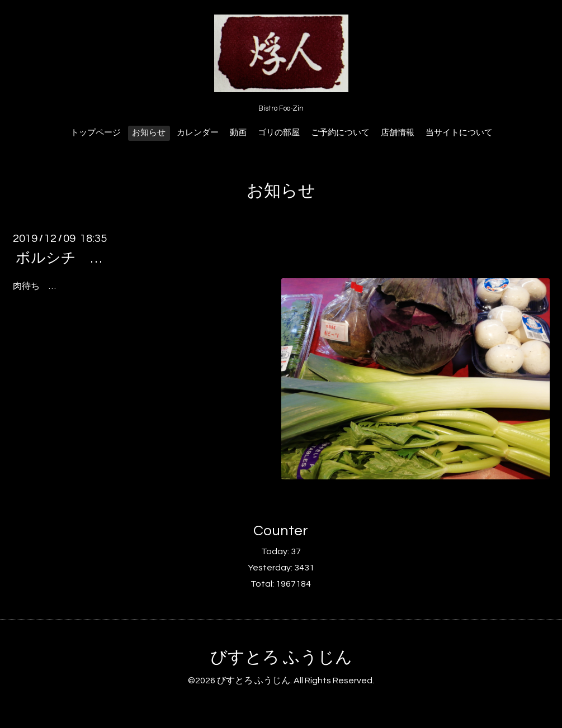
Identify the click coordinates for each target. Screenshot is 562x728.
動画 (238, 133)
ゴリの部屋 (279, 133)
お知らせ (149, 133)
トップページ (96, 133)
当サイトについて (459, 133)
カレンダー (198, 133)
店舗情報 (398, 133)
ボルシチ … (59, 258)
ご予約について (340, 133)
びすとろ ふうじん (281, 657)
